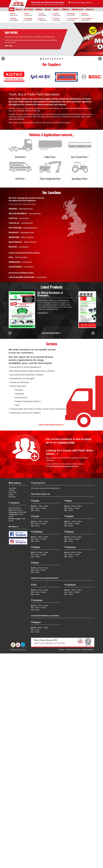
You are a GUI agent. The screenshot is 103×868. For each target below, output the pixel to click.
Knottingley (71, 547)
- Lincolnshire (19, 218)
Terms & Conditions (88, 650)
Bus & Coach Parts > (80, 157)
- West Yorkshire (21, 237)
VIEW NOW (9, 46)
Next (100, 59)
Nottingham (38, 532)
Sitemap (61, 650)
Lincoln (36, 516)
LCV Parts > (20, 178)
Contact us (90, 9)
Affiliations (65, 9)
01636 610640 (22, 512)
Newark (36, 501)
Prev (3, 59)
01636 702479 (16, 508)
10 (62, 59)
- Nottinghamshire (21, 209)
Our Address (16, 483)
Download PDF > (43, 313)
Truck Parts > (20, 157)
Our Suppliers (52, 64)
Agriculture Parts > (80, 178)
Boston (36, 563)
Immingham (38, 600)
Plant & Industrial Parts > (50, 180)
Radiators (39, 9)
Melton (69, 501)
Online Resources (78, 9)
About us (19, 9)
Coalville (70, 516)
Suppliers (56, 9)
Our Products (29, 9)
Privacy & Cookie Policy (73, 650)
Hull (35, 585)
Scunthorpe (71, 585)
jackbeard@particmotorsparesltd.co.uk (65, 466)
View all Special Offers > (52, 333)
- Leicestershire (25, 214)
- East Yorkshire (18, 257)
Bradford (37, 547)
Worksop (70, 532)
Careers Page (66, 442)
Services (48, 9)
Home (12, 9)
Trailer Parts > (50, 157)
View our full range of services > (51, 425)
